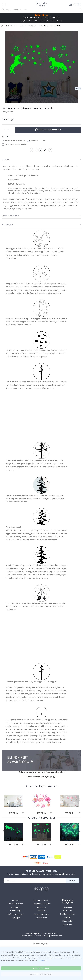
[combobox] (41, 10)
